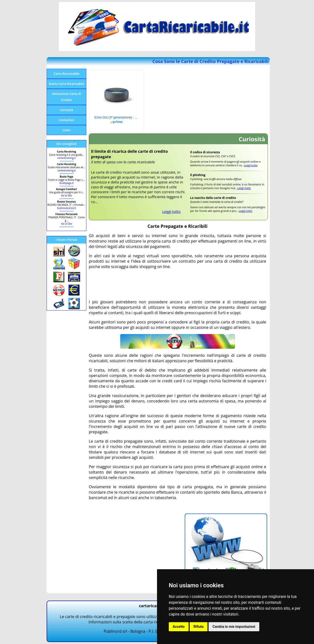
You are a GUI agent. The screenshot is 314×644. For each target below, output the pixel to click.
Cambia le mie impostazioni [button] (234, 627)
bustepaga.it (66, 183)
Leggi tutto (172, 211)
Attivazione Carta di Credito (67, 97)
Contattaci (67, 120)
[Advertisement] (178, 284)
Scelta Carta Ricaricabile (67, 84)
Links (66, 130)
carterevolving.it (67, 170)
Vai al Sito (67, 195)
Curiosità (66, 110)
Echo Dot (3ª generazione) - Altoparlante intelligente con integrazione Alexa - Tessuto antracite (117, 117)
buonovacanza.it (66, 208)
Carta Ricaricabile (66, 74)
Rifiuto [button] (199, 627)
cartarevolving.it (67, 158)
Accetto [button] (179, 627)
